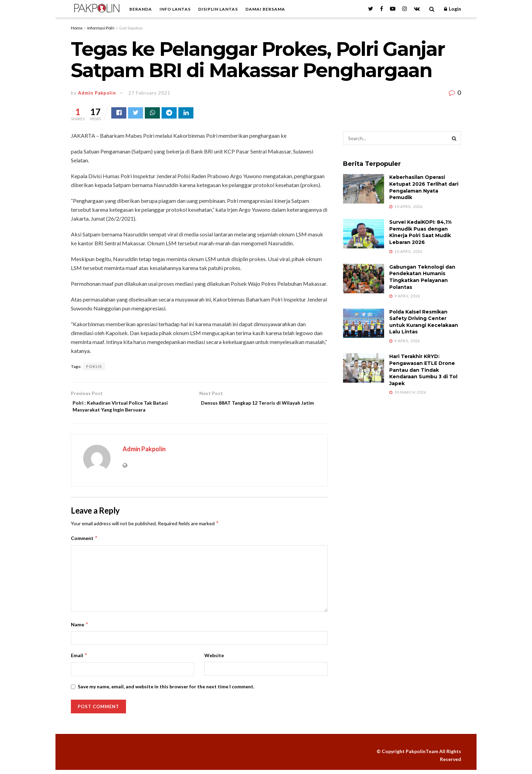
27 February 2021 (149, 93)
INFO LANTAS (175, 9)
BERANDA (141, 9)
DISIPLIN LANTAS (218, 9)
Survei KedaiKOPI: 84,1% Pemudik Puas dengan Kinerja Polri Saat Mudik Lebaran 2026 (420, 233)
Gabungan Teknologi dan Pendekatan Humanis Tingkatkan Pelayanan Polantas (422, 278)
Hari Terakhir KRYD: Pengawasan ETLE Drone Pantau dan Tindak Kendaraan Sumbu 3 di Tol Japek (423, 371)
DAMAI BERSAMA (265, 9)
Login (453, 9)
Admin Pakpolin (97, 93)
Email (79, 660)
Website (214, 659)
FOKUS (94, 367)
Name (80, 629)
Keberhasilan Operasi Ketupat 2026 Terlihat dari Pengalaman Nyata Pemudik (424, 188)
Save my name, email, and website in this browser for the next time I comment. (166, 691)
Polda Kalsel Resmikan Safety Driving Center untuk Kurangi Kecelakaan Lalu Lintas (424, 323)
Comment (84, 542)
